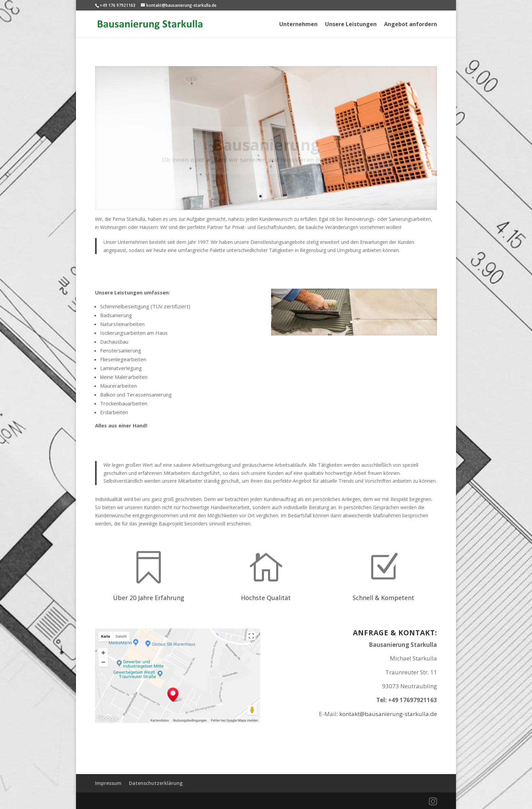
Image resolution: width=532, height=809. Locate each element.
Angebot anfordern (411, 25)
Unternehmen (298, 25)
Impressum (108, 783)
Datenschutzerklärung (156, 783)
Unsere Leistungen (351, 25)
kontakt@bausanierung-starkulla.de (388, 714)
